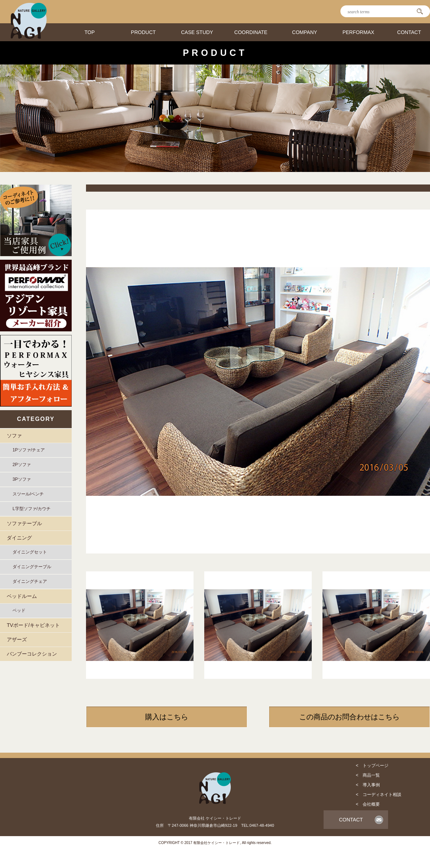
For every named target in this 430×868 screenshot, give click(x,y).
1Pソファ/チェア (29, 450)
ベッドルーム (22, 596)
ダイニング (19, 538)
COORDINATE (251, 32)
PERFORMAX (359, 32)
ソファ (14, 436)
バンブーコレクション (32, 654)
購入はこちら (167, 717)
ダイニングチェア (30, 581)
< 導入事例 (368, 785)
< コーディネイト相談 (379, 795)
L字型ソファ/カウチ (32, 509)
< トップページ (372, 766)
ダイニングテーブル (32, 567)
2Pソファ (22, 465)
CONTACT (409, 32)
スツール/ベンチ (28, 494)
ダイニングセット (30, 552)
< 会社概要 (368, 804)
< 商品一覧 (368, 775)
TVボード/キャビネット (33, 625)
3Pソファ (22, 479)
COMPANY (305, 32)
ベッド (19, 610)
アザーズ (17, 639)
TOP (90, 32)
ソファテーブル (24, 523)
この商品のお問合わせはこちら (349, 717)
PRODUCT (143, 32)
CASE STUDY (197, 32)
